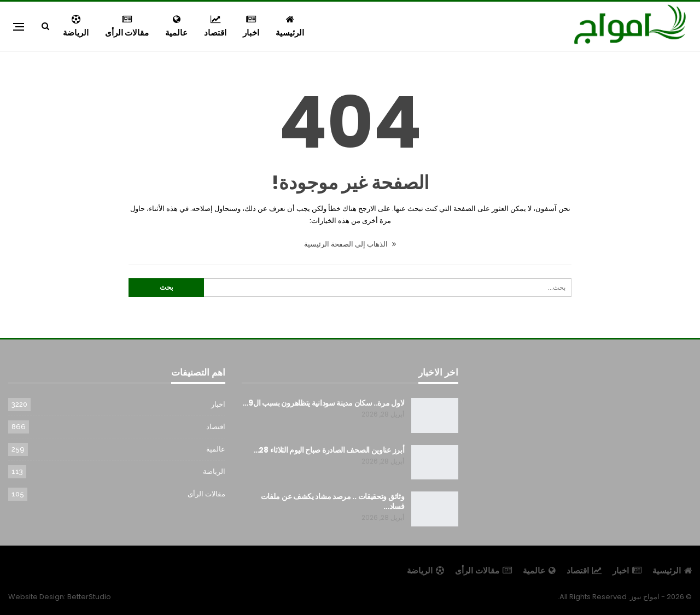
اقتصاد (215, 27)
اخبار (251, 27)
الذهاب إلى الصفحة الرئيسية (350, 244)
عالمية (176, 27)
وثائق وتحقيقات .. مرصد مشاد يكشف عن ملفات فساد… (333, 501)
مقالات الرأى (127, 27)
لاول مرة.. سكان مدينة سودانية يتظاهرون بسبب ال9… (323, 403)
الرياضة (76, 27)
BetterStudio (89, 597)
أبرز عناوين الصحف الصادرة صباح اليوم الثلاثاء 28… (329, 450)
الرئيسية (290, 27)
